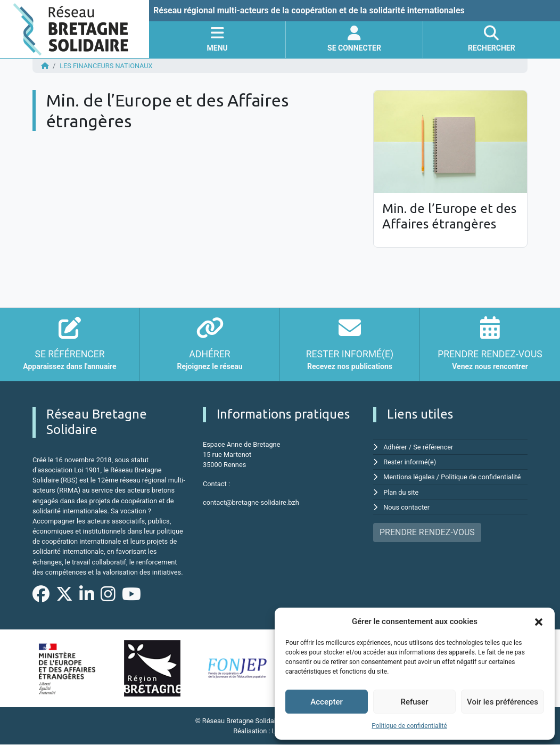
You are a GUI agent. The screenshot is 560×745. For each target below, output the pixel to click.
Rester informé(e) (410, 462)
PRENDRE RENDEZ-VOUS (427, 532)
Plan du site (401, 492)
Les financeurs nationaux (106, 66)
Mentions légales (409, 477)
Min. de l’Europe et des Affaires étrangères (449, 216)
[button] (539, 621)
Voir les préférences (503, 702)
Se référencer (434, 447)
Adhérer (395, 447)
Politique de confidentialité (409, 726)
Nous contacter (406, 507)
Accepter (326, 702)
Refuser (414, 702)
